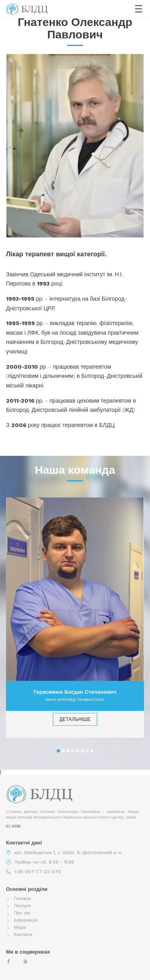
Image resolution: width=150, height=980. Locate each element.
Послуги (22, 906)
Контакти (23, 935)
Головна (22, 899)
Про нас (22, 913)
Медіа (20, 927)
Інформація (26, 920)
